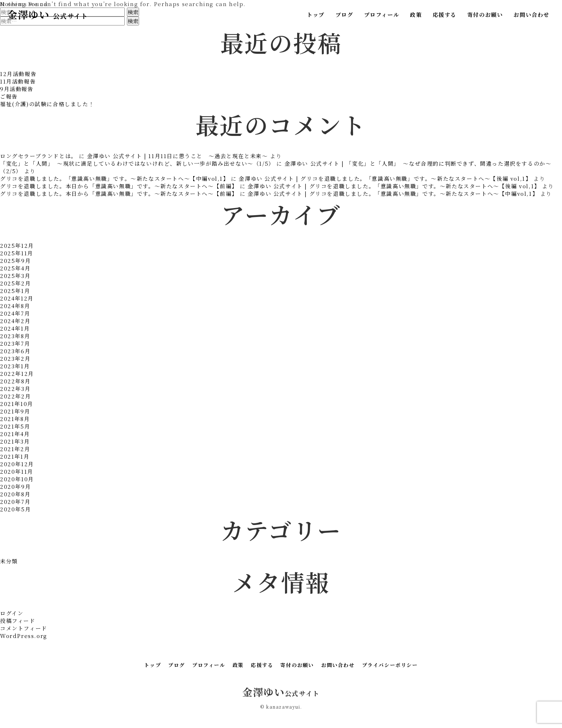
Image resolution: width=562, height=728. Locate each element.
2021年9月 (15, 411)
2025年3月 (15, 276)
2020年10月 (17, 479)
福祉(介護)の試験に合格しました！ (47, 104)
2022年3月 (15, 389)
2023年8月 (15, 336)
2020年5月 (15, 509)
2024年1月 (15, 328)
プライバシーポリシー (390, 665)
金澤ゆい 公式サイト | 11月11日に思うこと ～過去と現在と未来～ (178, 156)
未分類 (9, 561)
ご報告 (9, 96)
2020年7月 (15, 502)
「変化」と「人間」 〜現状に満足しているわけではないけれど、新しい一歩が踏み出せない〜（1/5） (137, 163)
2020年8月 (15, 494)
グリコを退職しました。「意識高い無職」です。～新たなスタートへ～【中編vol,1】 (115, 178)
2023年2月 (15, 358)
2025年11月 (17, 253)
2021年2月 (15, 449)
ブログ (344, 15)
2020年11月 (17, 471)
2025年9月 (15, 261)
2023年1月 (15, 366)
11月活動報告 (18, 81)
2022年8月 (15, 381)
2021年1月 (15, 456)
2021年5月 (15, 426)
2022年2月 (15, 396)
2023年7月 (15, 343)
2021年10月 (17, 404)
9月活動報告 (17, 89)
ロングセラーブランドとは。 (39, 156)
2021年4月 (15, 434)
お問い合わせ (532, 15)
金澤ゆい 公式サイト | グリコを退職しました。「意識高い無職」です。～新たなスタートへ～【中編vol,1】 (393, 193)
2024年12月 (17, 298)
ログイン (12, 613)
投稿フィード (18, 621)
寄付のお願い (485, 15)
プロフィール (382, 15)
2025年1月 (15, 291)
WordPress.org (24, 636)
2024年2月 (15, 321)
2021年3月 (15, 441)
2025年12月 (17, 245)
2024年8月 (15, 306)
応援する (444, 15)
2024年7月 (15, 313)
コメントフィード (24, 628)
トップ (316, 15)
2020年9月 (15, 486)
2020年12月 (17, 464)
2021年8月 (15, 419)
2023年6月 (15, 351)
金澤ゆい (47, 14)
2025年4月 (15, 268)
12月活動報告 (18, 74)
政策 (416, 15)
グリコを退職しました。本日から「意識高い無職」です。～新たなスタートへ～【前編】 (119, 186)
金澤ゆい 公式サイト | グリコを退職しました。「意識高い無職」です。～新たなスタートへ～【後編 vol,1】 (385, 178)
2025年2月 (15, 283)
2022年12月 (17, 374)
